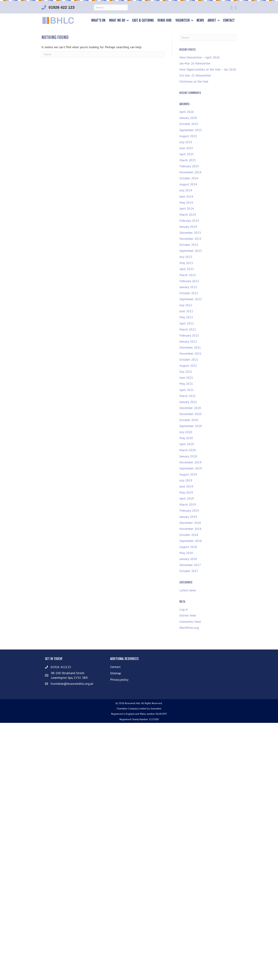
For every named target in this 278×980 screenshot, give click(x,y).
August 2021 (188, 366)
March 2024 (188, 215)
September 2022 (191, 299)
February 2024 (189, 221)
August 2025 (188, 136)
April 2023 (187, 269)
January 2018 (188, 559)
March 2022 (188, 329)
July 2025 (186, 142)
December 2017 (190, 565)
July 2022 (186, 305)
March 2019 (188, 504)
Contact (229, 20)
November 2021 (190, 353)
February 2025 (189, 166)
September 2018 (191, 541)
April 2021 (187, 390)
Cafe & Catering (143, 20)
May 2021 (186, 384)
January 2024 (188, 227)
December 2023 (190, 233)
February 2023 (189, 281)
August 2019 (188, 474)
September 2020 (191, 426)
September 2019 (191, 468)
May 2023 (186, 263)
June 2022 (186, 311)
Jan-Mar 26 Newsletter (195, 63)
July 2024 (186, 190)
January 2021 (188, 402)
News (200, 20)
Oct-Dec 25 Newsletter (195, 75)
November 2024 (190, 172)
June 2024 (186, 196)
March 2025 (188, 160)
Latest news (188, 590)
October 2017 (189, 571)
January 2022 (188, 341)
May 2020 (186, 438)
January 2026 (188, 118)
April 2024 (187, 208)
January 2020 (188, 456)
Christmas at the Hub (194, 81)
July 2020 (186, 432)
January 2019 (188, 517)
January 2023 (188, 287)
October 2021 (189, 359)
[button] (128, 20)
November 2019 (190, 462)
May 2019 (186, 492)
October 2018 (189, 535)
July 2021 (186, 372)
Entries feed (188, 615)
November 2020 (190, 414)
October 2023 (189, 245)
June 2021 (186, 378)
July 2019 (186, 480)
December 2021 (190, 347)
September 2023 (191, 251)
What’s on (98, 20)
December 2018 (190, 523)
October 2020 (189, 420)
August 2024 (188, 184)
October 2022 (189, 293)
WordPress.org (189, 628)
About (212, 20)
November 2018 (190, 529)
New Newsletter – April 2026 (200, 57)
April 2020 (187, 444)
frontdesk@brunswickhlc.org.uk (72, 684)
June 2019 (186, 486)
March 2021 (188, 396)
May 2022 (186, 317)
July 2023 (186, 257)
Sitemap (116, 673)
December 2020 (190, 408)
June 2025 (186, 148)
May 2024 (186, 202)
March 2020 (188, 450)
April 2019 (187, 498)
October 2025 (189, 124)
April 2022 (187, 323)
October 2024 (189, 178)
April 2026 (187, 112)
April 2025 (187, 154)
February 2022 (189, 335)
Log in (184, 609)
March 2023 (188, 275)
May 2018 (186, 553)
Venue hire (165, 20)
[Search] (111, 7)
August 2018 (188, 547)
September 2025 (191, 130)
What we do (117, 20)
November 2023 (190, 239)
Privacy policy (119, 680)
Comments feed (190, 622)
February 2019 (189, 510)
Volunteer (183, 20)
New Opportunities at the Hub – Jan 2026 (208, 69)
